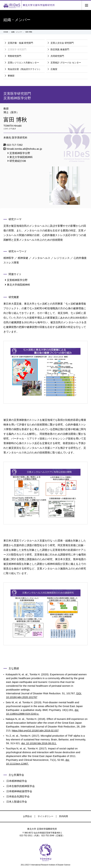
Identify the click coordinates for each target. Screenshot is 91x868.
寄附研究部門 (14, 56)
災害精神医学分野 (20, 153)
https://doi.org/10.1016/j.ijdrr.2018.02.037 (35, 730)
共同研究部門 (57, 56)
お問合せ (28, 816)
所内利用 (63, 816)
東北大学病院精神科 (21, 157)
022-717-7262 (15, 145)
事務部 (11, 76)
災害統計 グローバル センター (66, 63)
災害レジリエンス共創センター (23, 63)
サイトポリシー (45, 816)
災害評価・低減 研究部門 (20, 43)
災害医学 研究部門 (17, 49)
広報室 (54, 69)
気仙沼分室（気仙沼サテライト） (25, 69)
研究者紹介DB (18, 161)
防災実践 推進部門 (60, 49)
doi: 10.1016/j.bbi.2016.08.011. (39, 743)
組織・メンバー (17, 32)
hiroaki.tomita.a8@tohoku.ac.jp (24, 149)
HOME (6, 32)
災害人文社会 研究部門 (62, 43)
